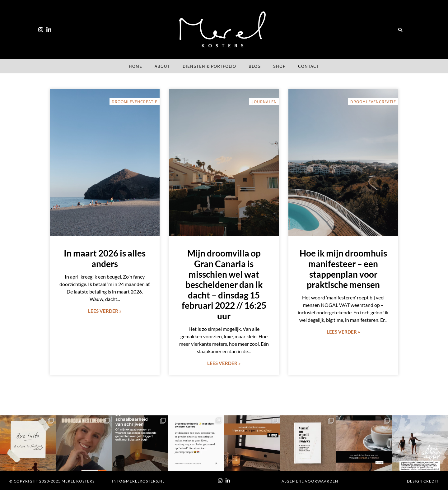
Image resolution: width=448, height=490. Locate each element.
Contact (309, 66)
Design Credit (423, 481)
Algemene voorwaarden (310, 481)
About (162, 66)
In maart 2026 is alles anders (105, 258)
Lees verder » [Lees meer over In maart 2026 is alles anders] (105, 311)
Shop (279, 66)
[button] (400, 30)
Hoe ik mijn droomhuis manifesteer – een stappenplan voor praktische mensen (343, 269)
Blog (255, 66)
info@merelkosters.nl (138, 481)
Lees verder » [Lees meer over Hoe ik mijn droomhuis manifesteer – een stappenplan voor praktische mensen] (343, 332)
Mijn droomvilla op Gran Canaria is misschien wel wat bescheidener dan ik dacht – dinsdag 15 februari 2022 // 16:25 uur (224, 284)
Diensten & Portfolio (209, 66)
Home (135, 66)
